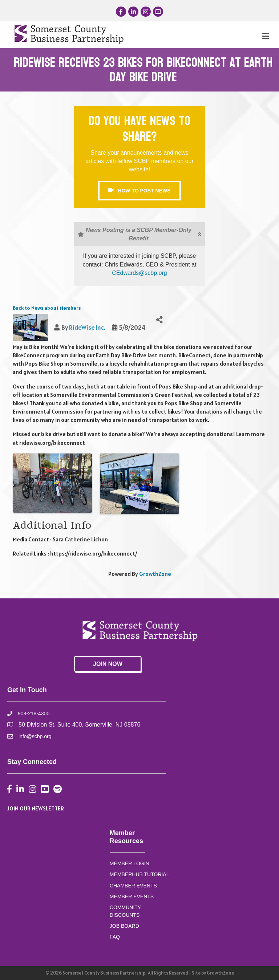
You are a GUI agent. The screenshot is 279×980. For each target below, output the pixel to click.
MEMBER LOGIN (130, 863)
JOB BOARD (124, 926)
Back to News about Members (47, 308)
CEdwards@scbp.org (139, 273)
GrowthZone (155, 574)
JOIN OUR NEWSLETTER (36, 808)
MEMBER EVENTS (132, 896)
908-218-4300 (34, 713)
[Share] (159, 320)
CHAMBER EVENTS (133, 886)
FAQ (115, 937)
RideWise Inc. (87, 327)
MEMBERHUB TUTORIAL (139, 874)
